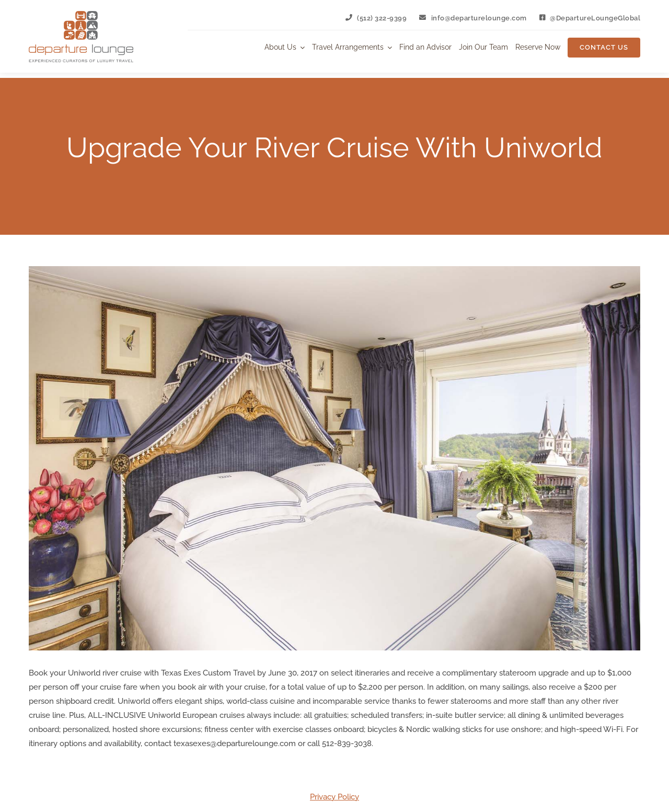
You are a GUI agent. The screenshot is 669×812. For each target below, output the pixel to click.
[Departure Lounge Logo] (81, 15)
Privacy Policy (334, 797)
